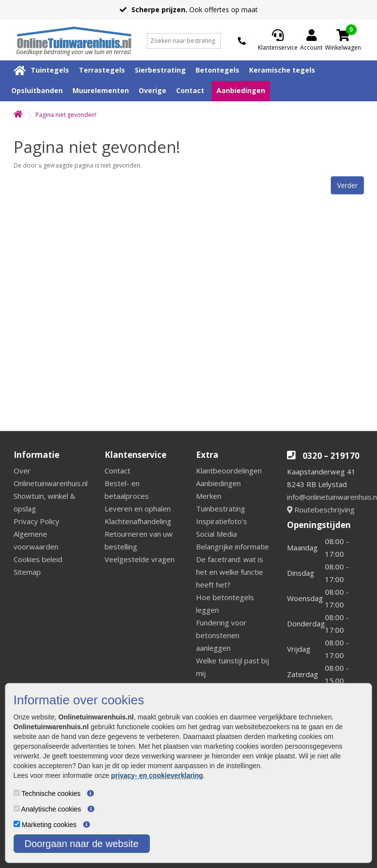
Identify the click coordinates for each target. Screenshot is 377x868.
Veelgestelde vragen (140, 559)
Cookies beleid (38, 559)
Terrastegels (102, 70)
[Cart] (343, 35)
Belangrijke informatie (233, 547)
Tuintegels (50, 70)
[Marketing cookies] (17, 824)
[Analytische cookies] (17, 808)
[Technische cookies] (17, 793)
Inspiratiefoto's (222, 521)
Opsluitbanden (37, 90)
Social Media (216, 534)
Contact (190, 90)
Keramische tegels (282, 70)
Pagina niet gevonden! (66, 115)
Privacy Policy (36, 521)
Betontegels (217, 70)
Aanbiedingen (241, 90)
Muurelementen (101, 90)
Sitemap (27, 572)
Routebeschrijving (321, 509)
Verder (347, 185)
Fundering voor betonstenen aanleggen (221, 635)
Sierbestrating (160, 70)
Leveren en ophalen (138, 509)
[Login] (311, 41)
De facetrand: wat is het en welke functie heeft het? (230, 572)
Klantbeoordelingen (229, 471)
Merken (209, 496)
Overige (153, 90)
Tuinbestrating (221, 509)
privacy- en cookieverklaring (157, 775)
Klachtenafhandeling (138, 521)
